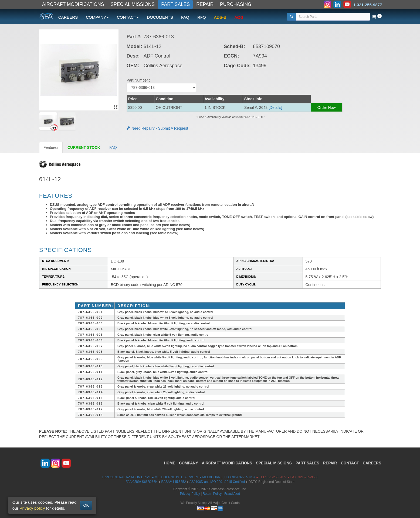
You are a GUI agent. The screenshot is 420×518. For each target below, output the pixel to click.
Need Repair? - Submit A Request (157, 128)
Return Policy (212, 494)
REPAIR (205, 4)
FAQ (185, 17)
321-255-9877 (277, 477)
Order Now (327, 107)
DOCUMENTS (160, 17)
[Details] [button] (275, 107)
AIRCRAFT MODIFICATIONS (73, 4)
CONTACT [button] (128, 17)
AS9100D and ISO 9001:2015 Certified (217, 482)
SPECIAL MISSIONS (133, 4)
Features (51, 147)
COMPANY (189, 463)
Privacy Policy (190, 494)
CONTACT (350, 463)
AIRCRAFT (227, 463)
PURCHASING (236, 4)
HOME (170, 463)
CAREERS (68, 17)
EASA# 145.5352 (174, 482)
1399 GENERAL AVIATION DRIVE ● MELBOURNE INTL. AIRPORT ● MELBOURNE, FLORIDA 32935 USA (179, 477)
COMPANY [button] (97, 17)
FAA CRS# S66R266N (141, 482)
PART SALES (175, 4)
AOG (239, 17)
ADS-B (220, 17)
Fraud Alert (232, 494)
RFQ (202, 17)
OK (86, 505)
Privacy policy (32, 508)
